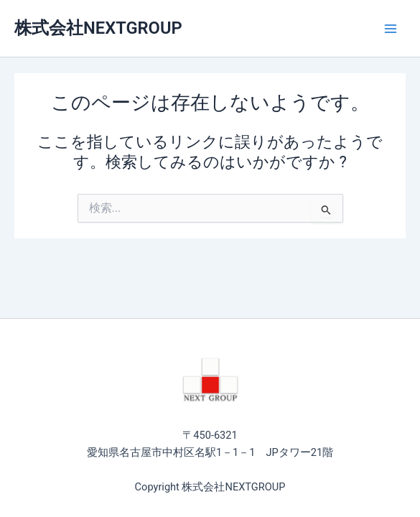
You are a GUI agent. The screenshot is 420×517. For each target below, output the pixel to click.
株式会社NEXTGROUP (98, 28)
